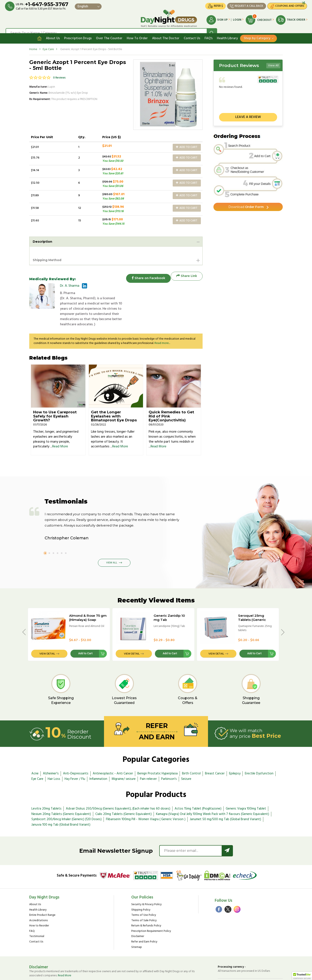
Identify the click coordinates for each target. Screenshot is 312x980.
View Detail (47, 633)
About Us (53, 32)
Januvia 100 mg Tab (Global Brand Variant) (61, 804)
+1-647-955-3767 (50, 5)
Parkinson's (169, 758)
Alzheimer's (51, 753)
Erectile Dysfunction (259, 753)
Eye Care (48, 43)
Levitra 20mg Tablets (46, 788)
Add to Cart (187, 141)
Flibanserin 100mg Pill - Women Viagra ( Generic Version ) (146, 799)
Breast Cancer (215, 753)
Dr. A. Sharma (70, 281)
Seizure (186, 758)
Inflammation (98, 758)
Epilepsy (235, 753)
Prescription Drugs (78, 32)
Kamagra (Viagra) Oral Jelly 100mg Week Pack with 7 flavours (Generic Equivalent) (213, 793)
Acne (35, 753)
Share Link (187, 271)
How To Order (137, 32)
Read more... (162, 322)
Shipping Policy (141, 889)
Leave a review (248, 111)
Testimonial (37, 916)
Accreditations (39, 900)
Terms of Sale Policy (144, 900)
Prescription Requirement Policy (151, 910)
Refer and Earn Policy (144, 921)
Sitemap (137, 927)
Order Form (246, 202)
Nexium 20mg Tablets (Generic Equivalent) (61, 793)
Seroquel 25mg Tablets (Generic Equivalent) (252, 599)
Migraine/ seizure (124, 758)
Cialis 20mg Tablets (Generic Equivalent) (123, 793)
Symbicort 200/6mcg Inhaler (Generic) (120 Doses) (67, 799)
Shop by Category (257, 32)
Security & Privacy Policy (146, 884)
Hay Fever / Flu (75, 758)
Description (44, 235)
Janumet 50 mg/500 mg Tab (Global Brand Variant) (225, 799)
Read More (60, 426)
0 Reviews (59, 71)
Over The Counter (109, 32)
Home (33, 43)
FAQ (32, 910)
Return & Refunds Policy (146, 905)
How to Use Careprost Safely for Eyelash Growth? (55, 395)
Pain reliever (148, 758)
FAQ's (209, 32)
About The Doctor (166, 32)
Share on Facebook (145, 271)
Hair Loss (54, 758)
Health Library (227, 32)
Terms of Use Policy (144, 894)
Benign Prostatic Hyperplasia (158, 753)
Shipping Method (49, 254)
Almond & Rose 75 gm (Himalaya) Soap (88, 597)
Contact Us (192, 32)
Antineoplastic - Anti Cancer (113, 753)
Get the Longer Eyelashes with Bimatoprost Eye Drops (114, 395)
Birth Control (191, 753)
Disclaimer (138, 916)
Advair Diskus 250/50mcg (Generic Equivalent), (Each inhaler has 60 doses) (118, 788)
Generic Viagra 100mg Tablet (246, 788)
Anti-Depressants (76, 753)
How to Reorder (39, 905)
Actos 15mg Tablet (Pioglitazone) (198, 788)
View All (273, 59)
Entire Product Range (42, 894)
